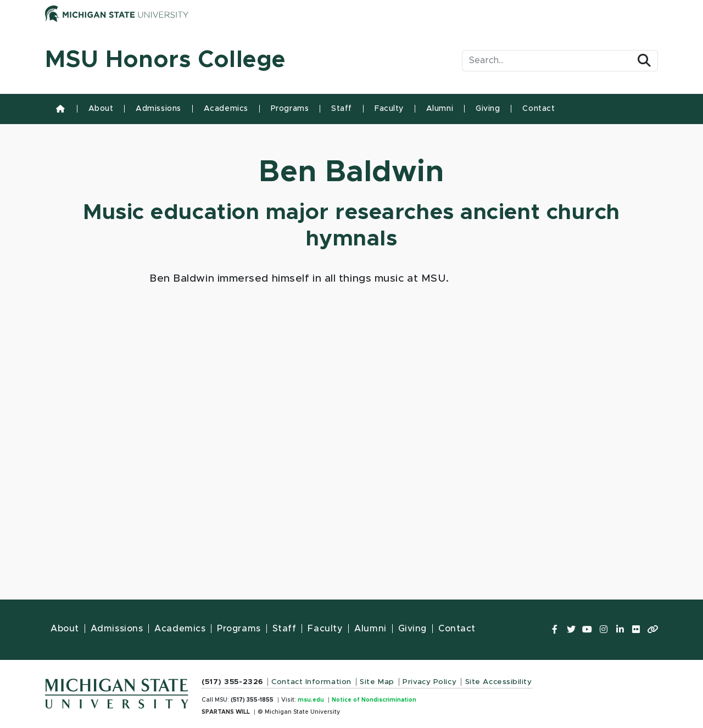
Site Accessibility (499, 682)
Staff (342, 109)
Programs (290, 109)
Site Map (377, 682)
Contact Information (311, 682)
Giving (488, 109)
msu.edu (311, 700)
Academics (226, 109)
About (101, 109)
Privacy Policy (429, 682)
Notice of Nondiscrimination (374, 700)
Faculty (389, 109)
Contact (539, 109)
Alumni (440, 109)
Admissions (158, 109)
